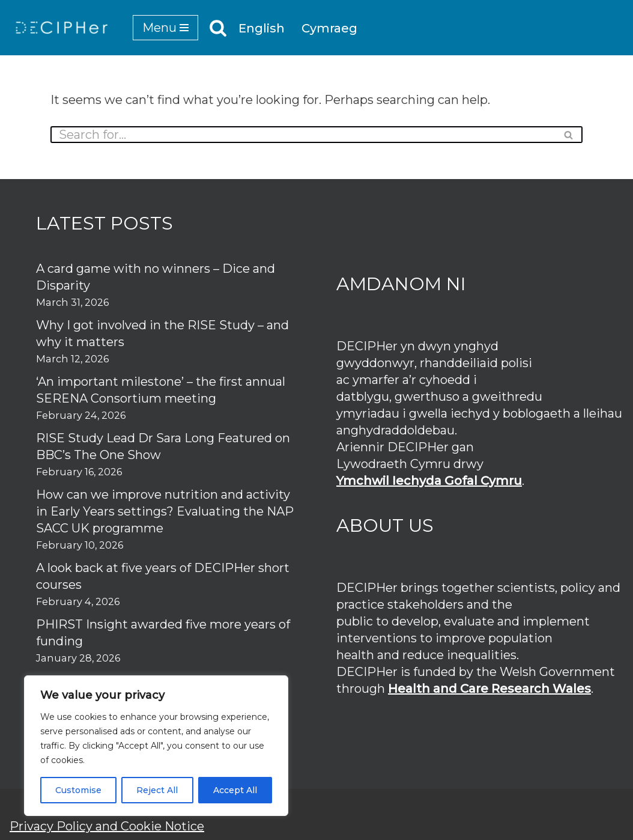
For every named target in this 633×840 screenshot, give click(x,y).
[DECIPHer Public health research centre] (62, 28)
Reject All (157, 790)
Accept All (235, 790)
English (262, 28)
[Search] (218, 28)
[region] (156, 746)
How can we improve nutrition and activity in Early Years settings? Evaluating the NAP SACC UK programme (165, 511)
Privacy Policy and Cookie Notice (107, 826)
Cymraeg (329, 28)
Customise (78, 790)
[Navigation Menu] (165, 28)
